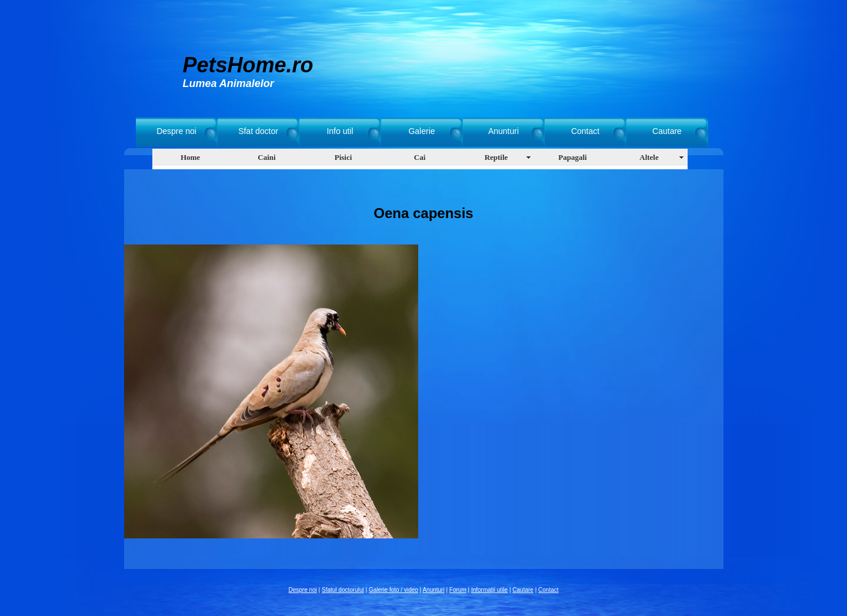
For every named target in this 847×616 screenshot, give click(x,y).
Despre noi (176, 131)
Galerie (421, 131)
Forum (458, 590)
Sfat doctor (258, 131)
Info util (340, 131)
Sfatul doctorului (343, 590)
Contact (585, 131)
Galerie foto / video (394, 590)
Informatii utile (489, 590)
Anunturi (503, 131)
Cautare (667, 131)
